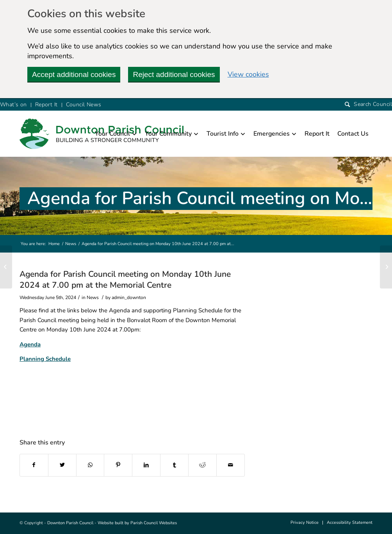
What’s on (13, 105)
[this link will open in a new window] (34, 465)
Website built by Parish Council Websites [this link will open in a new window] (137, 523)
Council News (84, 105)
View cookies (248, 74)
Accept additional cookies (74, 74)
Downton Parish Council (70, 523)
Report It (46, 105)
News (71, 244)
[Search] (368, 105)
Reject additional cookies (174, 74)
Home (54, 244)
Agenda (30, 344)
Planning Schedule (45, 359)
